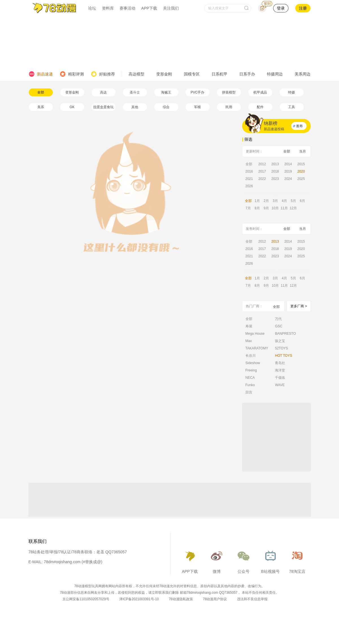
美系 (41, 107)
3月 (275, 201)
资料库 (108, 8)
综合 (166, 107)
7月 (248, 208)
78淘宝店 (297, 560)
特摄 (292, 92)
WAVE (280, 385)
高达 (103, 92)
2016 (249, 171)
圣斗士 (135, 92)
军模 (197, 107)
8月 (257, 208)
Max (249, 341)
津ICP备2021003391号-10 (139, 599)
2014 (288, 164)
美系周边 (303, 74)
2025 (301, 179)
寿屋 (249, 326)
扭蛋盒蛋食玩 (103, 107)
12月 (293, 208)
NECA (250, 378)
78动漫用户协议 (215, 599)
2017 (262, 171)
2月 (266, 201)
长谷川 (251, 356)
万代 (278, 319)
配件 (260, 107)
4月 (284, 201)
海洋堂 (280, 370)
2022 (262, 179)
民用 (229, 107)
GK (72, 107)
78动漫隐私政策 (181, 599)
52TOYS (281, 348)
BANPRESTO (285, 334)
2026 (249, 186)
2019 (288, 171)
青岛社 (280, 363)
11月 (284, 208)
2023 (275, 179)
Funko (250, 385)
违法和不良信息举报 (252, 599)
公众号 (244, 560)
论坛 (92, 8)
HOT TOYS (283, 356)
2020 (301, 171)
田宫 (249, 392)
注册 (303, 8)
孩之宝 (280, 341)
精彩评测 (72, 74)
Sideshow (253, 363)
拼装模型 (229, 92)
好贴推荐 (103, 74)
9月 (266, 208)
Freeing (251, 370)
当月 (303, 151)
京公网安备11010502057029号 (86, 599)
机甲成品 (260, 92)
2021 (249, 179)
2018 (275, 171)
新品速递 (41, 74)
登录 (281, 8)
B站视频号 (270, 560)
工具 (292, 107)
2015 (301, 164)
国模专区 (192, 74)
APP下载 (149, 8)
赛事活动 (127, 8)
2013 (275, 164)
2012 (262, 164)
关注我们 (171, 8)
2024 (288, 179)
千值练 (280, 378)
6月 (302, 201)
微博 (217, 560)
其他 (135, 107)
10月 (275, 208)
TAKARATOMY (257, 348)
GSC (279, 326)
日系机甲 (220, 74)
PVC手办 (198, 92)
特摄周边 (275, 74)
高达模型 (136, 74)
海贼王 (166, 92)
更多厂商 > (299, 306)
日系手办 (247, 74)
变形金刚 (164, 74)
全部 (41, 92)
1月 (257, 201)
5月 (293, 201)
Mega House (255, 334)
